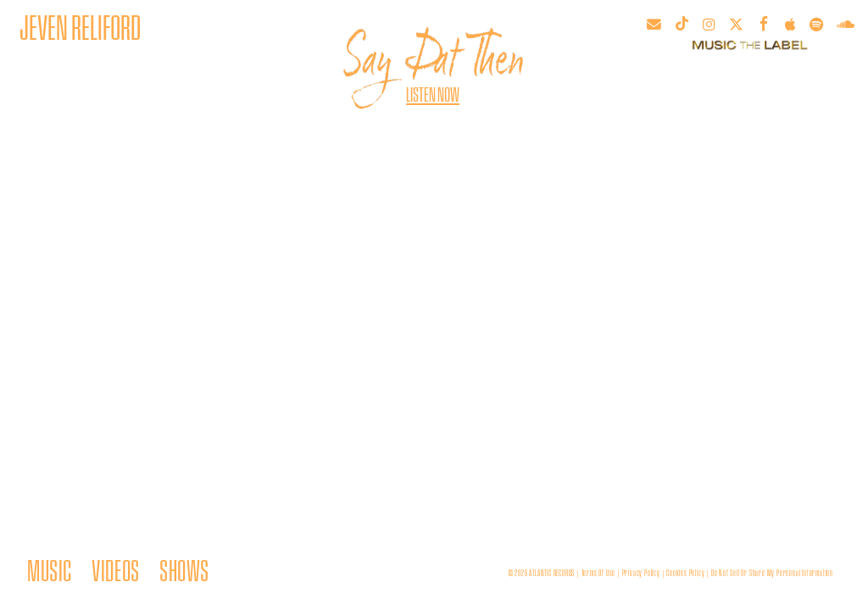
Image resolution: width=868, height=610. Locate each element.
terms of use (599, 573)
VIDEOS (115, 570)
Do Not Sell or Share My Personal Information (772, 573)
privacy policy (641, 573)
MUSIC (50, 570)
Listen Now (433, 94)
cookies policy (685, 573)
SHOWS (184, 570)
